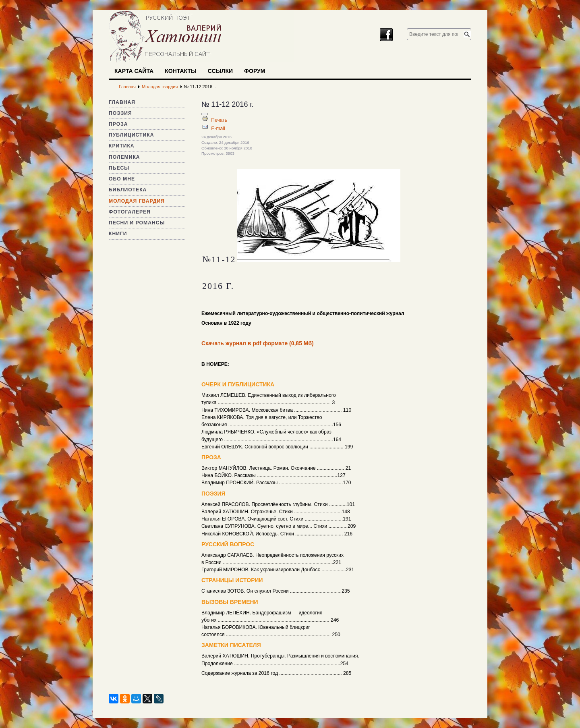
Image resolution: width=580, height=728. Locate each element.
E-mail (218, 129)
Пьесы (119, 168)
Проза (118, 124)
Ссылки (220, 71)
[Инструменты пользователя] (205, 114)
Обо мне (122, 179)
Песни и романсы (137, 223)
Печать (219, 120)
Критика (122, 146)
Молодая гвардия (137, 201)
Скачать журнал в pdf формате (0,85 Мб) (258, 343)
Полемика (124, 157)
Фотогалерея (130, 212)
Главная (122, 102)
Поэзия (120, 113)
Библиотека (128, 190)
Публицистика (131, 135)
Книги (118, 234)
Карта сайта (134, 71)
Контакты (180, 71)
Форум (255, 71)
